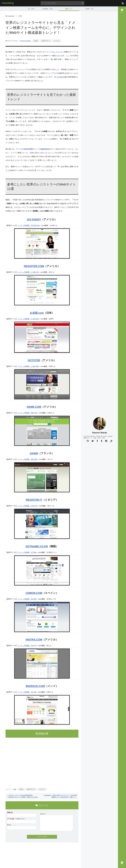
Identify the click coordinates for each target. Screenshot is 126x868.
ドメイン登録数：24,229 (27, 692)
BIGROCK (45, 149)
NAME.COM (34, 407)
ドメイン (57, 41)
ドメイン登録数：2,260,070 (28, 272)
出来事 (90, 9)
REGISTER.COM (34, 266)
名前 (9, 812)
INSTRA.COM (34, 639)
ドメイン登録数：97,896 (27, 552)
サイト (9, 825)
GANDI (34, 453)
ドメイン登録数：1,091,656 (28, 366)
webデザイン (46, 41)
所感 (69, 9)
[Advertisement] (42, 762)
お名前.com (37, 313)
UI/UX (36, 41)
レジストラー (59, 52)
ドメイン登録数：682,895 (27, 459)
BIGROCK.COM (35, 686)
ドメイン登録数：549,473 (27, 506)
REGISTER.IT (34, 500)
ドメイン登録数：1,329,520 (28, 319)
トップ (122, 863)
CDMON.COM (34, 593)
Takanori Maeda (26, 41)
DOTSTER (28, 149)
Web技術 (48, 9)
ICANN (60, 77)
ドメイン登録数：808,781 (27, 413)
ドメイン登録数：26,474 (27, 646)
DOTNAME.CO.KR (37, 546)
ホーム (122, 11)
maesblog (8, 3)
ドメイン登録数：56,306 (27, 599)
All (32, 9)
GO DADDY (34, 219)
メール (9, 819)
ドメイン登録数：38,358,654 (28, 225)
